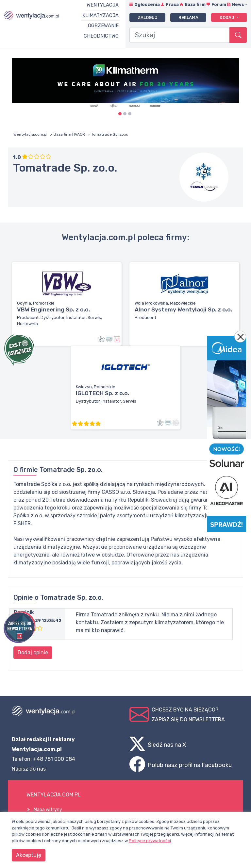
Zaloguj (148, 17)
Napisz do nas (29, 769)
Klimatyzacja (100, 15)
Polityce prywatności (150, 841)
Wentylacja (103, 5)
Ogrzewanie (103, 25)
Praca (172, 4)
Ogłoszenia (147, 4)
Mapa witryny (48, 810)
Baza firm (195, 4)
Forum (219, 4)
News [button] (238, 4)
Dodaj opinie (33, 652)
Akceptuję (29, 855)
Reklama (188, 17)
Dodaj (227, 17)
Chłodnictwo (101, 36)
